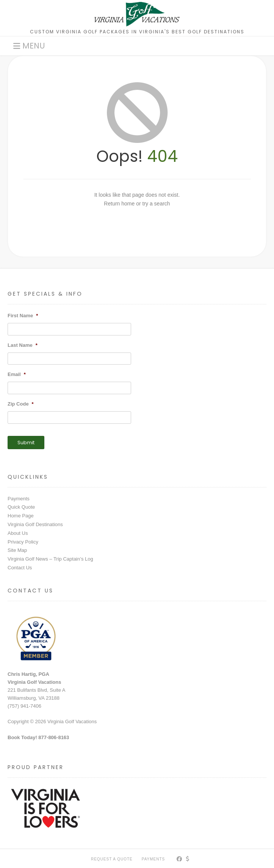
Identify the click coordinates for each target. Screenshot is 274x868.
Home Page (21, 516)
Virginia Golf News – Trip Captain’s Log (50, 559)
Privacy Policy (23, 542)
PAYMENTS (153, 859)
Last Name (23, 345)
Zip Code (21, 404)
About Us (18, 533)
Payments (19, 499)
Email (17, 374)
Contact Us (20, 568)
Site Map (17, 550)
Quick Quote (21, 507)
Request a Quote (112, 859)
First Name (23, 316)
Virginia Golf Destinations (35, 524)
